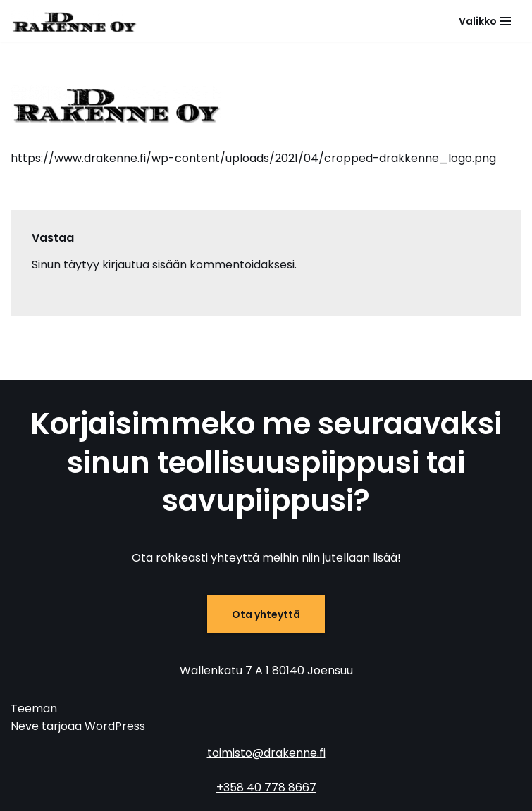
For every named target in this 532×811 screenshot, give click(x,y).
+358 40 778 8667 (266, 787)
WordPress (115, 726)
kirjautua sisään (144, 265)
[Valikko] (485, 21)
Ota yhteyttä (266, 614)
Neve (25, 726)
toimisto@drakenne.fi (266, 753)
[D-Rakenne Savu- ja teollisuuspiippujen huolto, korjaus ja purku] (74, 21)
